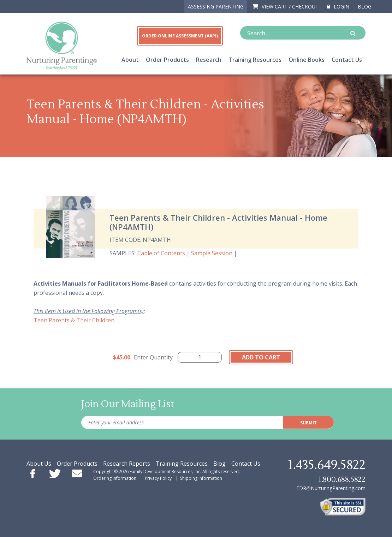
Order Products (167, 60)
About (130, 60)
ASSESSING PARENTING (216, 7)
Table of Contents (161, 253)
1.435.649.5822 (327, 465)
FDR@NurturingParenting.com (331, 488)
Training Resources (255, 60)
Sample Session (212, 253)
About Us (39, 464)
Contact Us (347, 60)
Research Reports (127, 464)
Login (338, 7)
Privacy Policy (158, 478)
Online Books (307, 60)
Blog (365, 7)
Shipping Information (201, 478)
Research (209, 60)
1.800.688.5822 (342, 480)
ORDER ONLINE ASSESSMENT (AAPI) (180, 36)
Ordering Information (115, 478)
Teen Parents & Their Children (74, 320)
